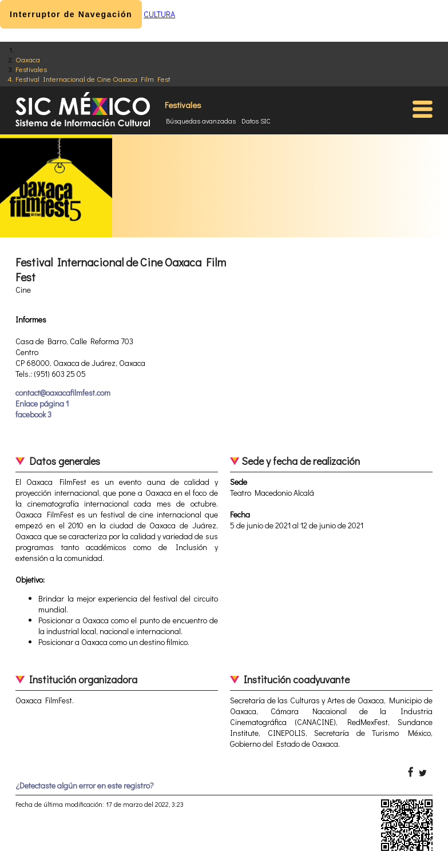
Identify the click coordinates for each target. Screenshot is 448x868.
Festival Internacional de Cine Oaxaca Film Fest (93, 79)
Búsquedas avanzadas (201, 121)
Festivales (31, 69)
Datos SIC (256, 121)
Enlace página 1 (42, 403)
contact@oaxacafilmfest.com (63, 393)
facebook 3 (33, 414)
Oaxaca (28, 59)
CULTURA (159, 14)
